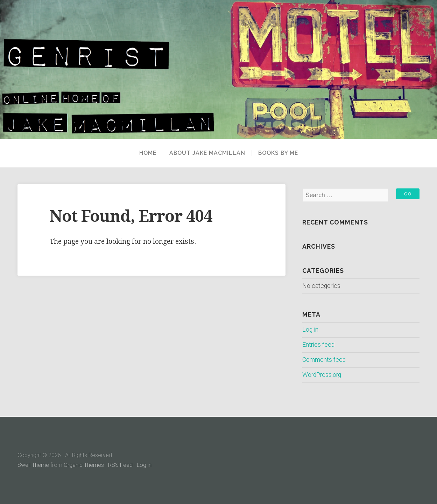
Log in (310, 330)
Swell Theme (33, 465)
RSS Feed (120, 465)
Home (148, 153)
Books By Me (278, 153)
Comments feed (324, 360)
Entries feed (318, 345)
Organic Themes (84, 465)
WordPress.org (322, 375)
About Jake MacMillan (207, 153)
